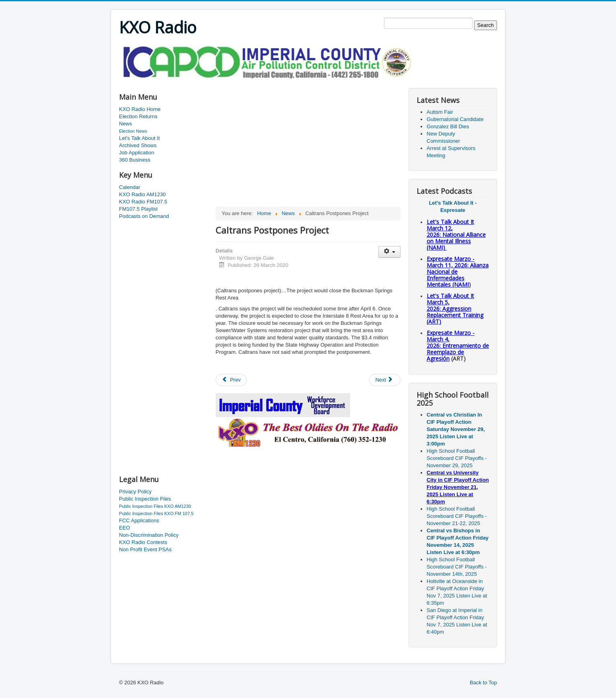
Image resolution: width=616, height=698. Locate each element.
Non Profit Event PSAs (145, 549)
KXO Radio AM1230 (142, 194)
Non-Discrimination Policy (149, 535)
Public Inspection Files (145, 499)
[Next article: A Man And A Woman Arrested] (385, 380)
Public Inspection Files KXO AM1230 (155, 506)
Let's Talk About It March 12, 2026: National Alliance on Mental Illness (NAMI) (456, 235)
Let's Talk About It (139, 138)
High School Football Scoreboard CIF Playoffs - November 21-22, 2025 (457, 516)
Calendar (130, 187)
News (126, 124)
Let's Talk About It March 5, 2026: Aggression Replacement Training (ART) (455, 309)
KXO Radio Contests (143, 542)
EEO (124, 528)
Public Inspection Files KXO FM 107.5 (156, 513)
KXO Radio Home (140, 109)
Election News (133, 131)
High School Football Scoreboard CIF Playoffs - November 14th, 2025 (457, 567)
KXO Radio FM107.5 (143, 202)
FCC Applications (139, 520)
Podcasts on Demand (144, 216)
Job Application (137, 153)
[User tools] (389, 252)
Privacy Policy (135, 492)
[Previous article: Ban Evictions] (231, 380)
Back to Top (483, 683)
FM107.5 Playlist (138, 209)
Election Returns (138, 116)
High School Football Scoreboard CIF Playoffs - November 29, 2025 (457, 458)
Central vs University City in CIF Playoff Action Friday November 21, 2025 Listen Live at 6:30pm (458, 487)
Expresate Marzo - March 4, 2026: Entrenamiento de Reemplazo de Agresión (458, 346)
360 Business (135, 160)
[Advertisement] (265, 83)
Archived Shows (138, 145)
